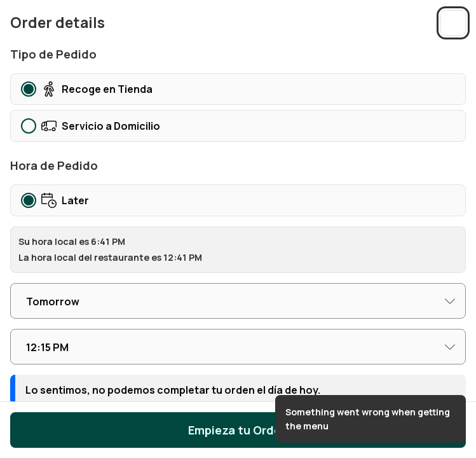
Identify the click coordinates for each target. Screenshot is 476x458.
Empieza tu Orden (238, 430)
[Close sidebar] (453, 23)
